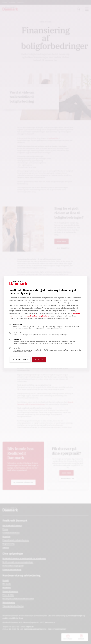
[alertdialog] (45, 322)
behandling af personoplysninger (37, 316)
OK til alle (39, 360)
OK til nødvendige (20, 360)
